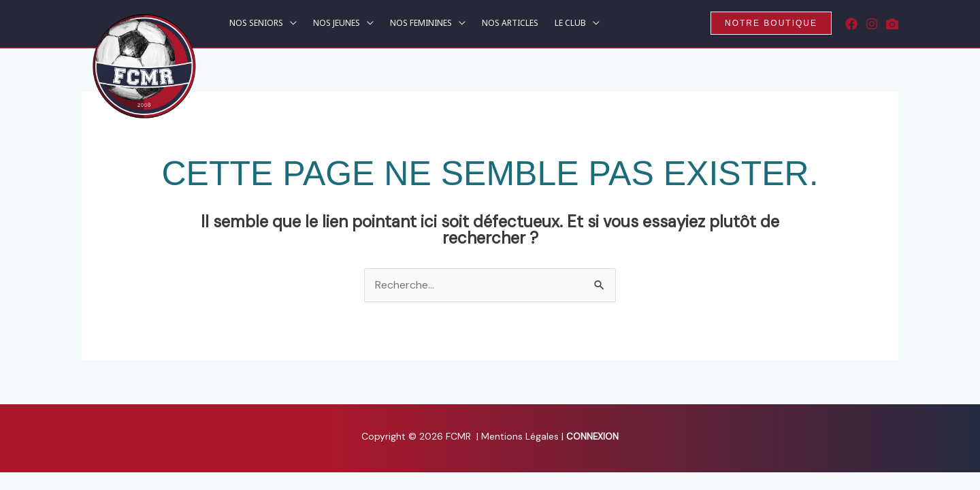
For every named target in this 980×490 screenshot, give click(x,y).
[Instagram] (872, 24)
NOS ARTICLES (510, 23)
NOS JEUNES (337, 23)
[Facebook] (851, 24)
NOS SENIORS (256, 23)
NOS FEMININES (421, 23)
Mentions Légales (521, 436)
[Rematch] (892, 24)
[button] (771, 23)
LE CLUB (570, 23)
